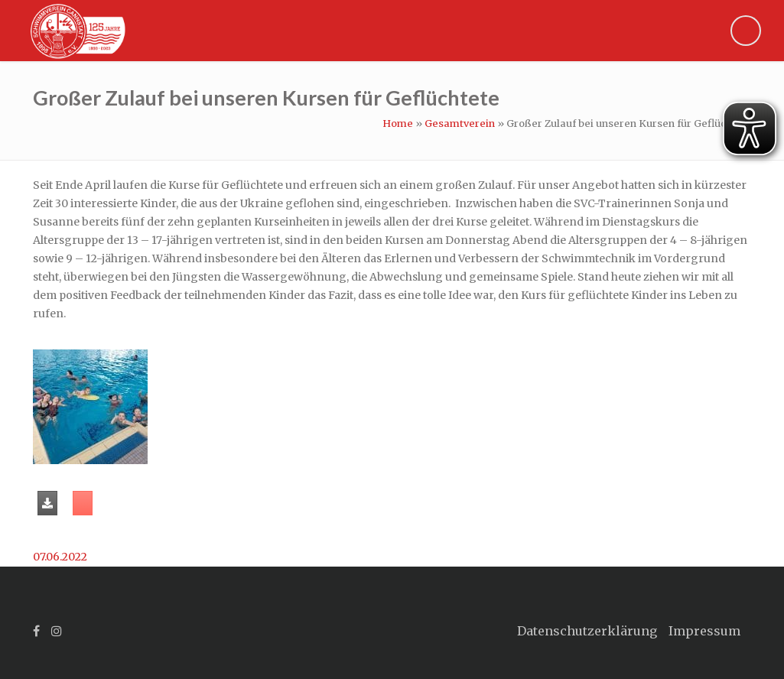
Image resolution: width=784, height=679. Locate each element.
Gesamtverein (460, 123)
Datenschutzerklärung (587, 631)
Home (398, 123)
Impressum (704, 631)
